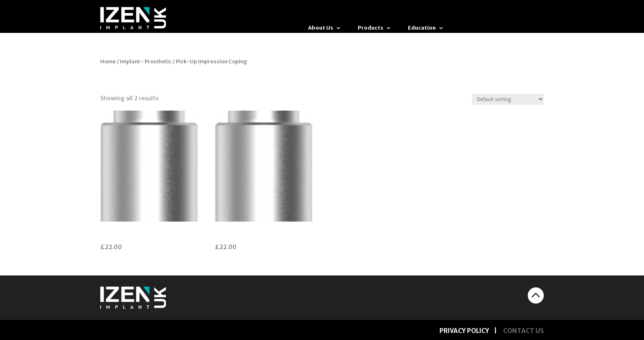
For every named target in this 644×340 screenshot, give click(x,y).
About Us (321, 28)
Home (108, 61)
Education (422, 28)
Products (370, 28)
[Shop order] (508, 99)
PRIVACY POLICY (464, 331)
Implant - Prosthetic (146, 61)
